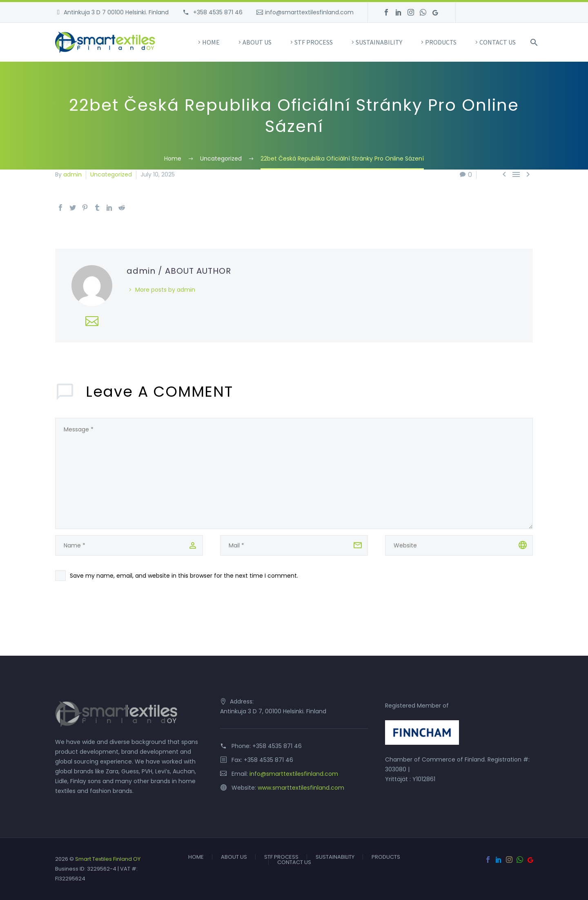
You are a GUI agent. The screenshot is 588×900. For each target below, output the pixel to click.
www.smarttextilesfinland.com (301, 788)
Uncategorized (111, 174)
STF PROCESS (314, 42)
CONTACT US (498, 42)
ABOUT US (257, 42)
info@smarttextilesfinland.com (309, 12)
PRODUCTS (441, 42)
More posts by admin (165, 290)
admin (72, 174)
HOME (211, 42)
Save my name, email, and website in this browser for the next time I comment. (184, 576)
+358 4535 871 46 (217, 12)
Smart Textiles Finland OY (108, 859)
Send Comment (99, 626)
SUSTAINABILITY (379, 42)
